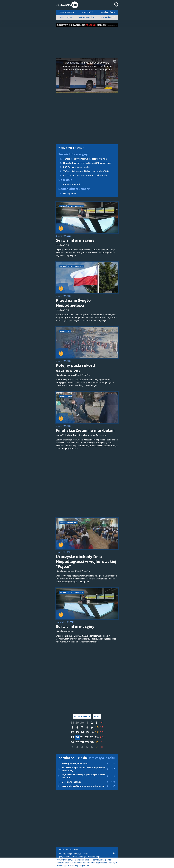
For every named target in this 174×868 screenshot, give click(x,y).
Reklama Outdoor (87, 17)
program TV (87, 12)
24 (97, 737)
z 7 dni (83, 758)
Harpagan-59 (66, 193)
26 (72, 742)
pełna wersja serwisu (69, 849)
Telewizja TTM (84, 857)
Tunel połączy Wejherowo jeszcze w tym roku (82, 159)
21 (82, 737)
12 (72, 732)
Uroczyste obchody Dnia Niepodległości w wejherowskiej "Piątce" (86, 562)
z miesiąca (96, 758)
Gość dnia (65, 180)
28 (72, 723)
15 (87, 732)
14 (82, 732)
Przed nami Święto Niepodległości (73, 303)
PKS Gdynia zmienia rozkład (73, 167)
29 (77, 723)
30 (82, 723)
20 (77, 737)
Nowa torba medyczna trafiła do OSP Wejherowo (83, 163)
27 (77, 742)
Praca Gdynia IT (108, 17)
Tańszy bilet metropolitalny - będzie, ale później (83, 171)
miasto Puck (65, 331)
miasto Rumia (66, 396)
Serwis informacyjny (75, 240)
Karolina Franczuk (72, 184)
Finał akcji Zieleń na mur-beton (85, 430)
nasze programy (66, 12)
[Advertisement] (87, 41)
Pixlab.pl (96, 857)
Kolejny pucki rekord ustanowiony (75, 368)
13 (77, 732)
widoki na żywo (108, 12)
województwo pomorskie (71, 206)
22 (87, 737)
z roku (110, 758)
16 (92, 732)
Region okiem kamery (74, 189)
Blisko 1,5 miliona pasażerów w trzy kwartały (81, 175)
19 (72, 737)
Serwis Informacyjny (73, 154)
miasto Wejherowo (68, 523)
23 (92, 737)
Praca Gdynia (66, 17)
